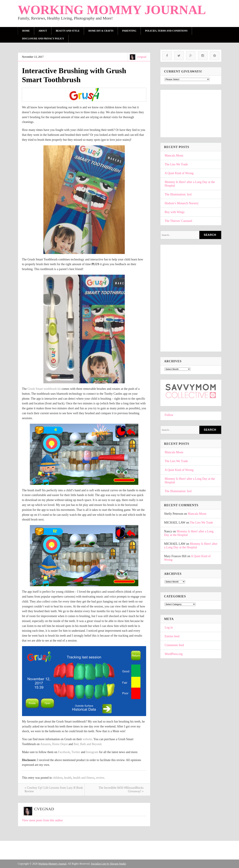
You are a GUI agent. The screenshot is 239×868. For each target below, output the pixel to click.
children (58, 778)
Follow (169, 415)
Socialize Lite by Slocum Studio (108, 864)
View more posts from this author (42, 820)
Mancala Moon (174, 156)
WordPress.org (174, 654)
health (68, 778)
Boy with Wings (175, 212)
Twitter (76, 752)
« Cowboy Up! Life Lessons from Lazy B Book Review (54, 789)
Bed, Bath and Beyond (88, 744)
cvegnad (142, 57)
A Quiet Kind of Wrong (179, 173)
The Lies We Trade (176, 164)
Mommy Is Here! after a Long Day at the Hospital (190, 184)
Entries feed (172, 636)
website (87, 739)
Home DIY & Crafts (101, 31)
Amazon (45, 744)
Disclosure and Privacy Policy (43, 39)
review (100, 778)
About (43, 31)
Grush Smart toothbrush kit (44, 389)
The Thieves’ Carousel (178, 221)
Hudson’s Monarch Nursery (182, 203)
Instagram (92, 752)
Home (26, 31)
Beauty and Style (68, 31)
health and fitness (84, 778)
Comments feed (174, 645)
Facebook (64, 752)
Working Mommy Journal (112, 10)
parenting (129, 31)
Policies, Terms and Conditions (166, 31)
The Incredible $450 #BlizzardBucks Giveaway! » (121, 789)
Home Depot (60, 744)
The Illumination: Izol (178, 194)
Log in (169, 627)
